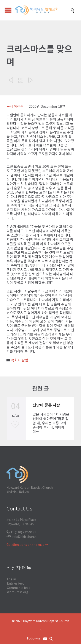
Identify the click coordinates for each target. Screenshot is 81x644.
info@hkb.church (24, 537)
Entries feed (16, 583)
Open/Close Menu (8, 10)
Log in (11, 579)
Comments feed (19, 588)
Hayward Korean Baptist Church (46, 621)
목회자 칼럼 (20, 360)
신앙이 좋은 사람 (46, 405)
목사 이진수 (15, 106)
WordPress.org (18, 592)
